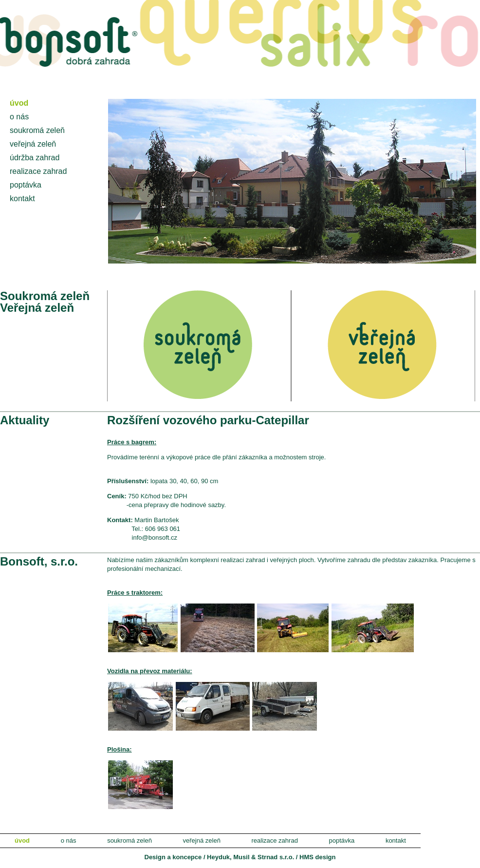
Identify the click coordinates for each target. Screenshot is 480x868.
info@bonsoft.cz (155, 538)
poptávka (26, 185)
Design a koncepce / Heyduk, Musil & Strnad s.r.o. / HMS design (240, 857)
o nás (19, 117)
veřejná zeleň (33, 144)
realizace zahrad (38, 171)
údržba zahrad (35, 158)
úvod (19, 103)
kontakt (22, 198)
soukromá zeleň (37, 130)
